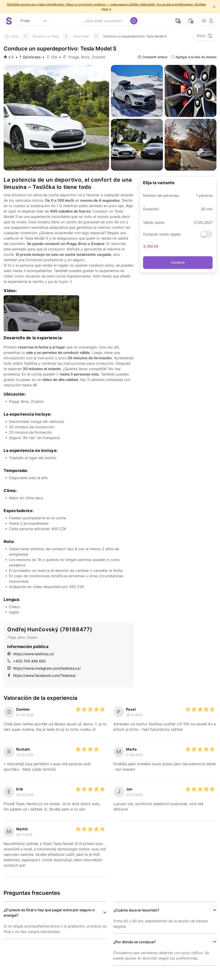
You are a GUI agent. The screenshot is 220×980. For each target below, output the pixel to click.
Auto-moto (81, 36)
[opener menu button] (207, 21)
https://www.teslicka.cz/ (31, 654)
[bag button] (190, 21)
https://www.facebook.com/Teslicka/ (42, 675)
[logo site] (9, 21)
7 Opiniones (30, 57)
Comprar (178, 262)
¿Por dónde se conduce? (135, 942)
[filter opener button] (205, 36)
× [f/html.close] (214, 7)
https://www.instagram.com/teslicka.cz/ (44, 668)
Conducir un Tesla (46, 36)
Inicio (12, 36)
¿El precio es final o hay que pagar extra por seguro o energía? (49, 913)
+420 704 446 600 (26, 661)
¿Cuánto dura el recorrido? (136, 910)
